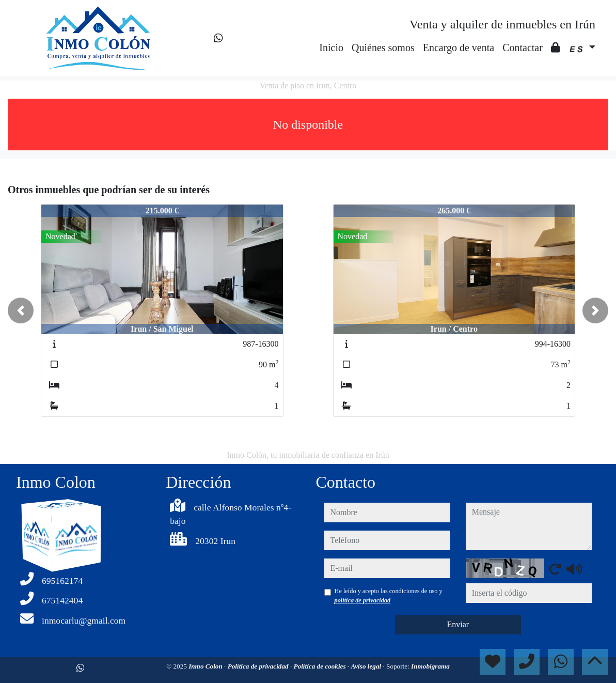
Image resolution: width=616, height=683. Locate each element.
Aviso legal (367, 666)
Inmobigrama (430, 666)
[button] (21, 311)
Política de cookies (320, 666)
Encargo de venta (459, 48)
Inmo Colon (206, 666)
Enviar (458, 624)
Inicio (331, 48)
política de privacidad (363, 600)
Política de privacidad (259, 666)
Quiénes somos (383, 48)
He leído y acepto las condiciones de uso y (389, 596)
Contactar (523, 48)
